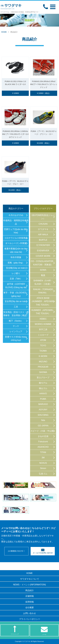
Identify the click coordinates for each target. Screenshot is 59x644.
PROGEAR (43, 367)
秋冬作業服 (16, 257)
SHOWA (43, 372)
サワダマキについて (30, 579)
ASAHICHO (43, 447)
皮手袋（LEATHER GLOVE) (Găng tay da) (16, 286)
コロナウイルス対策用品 (16, 238)
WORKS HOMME (43, 324)
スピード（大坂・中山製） (43, 431)
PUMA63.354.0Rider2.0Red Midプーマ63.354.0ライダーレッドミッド (44, 84)
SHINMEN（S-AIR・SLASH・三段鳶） (43, 282)
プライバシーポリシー (30, 619)
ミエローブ (43, 335)
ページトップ (15, 630)
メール (44, 631)
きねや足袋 (43, 436)
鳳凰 (43, 275)
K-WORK (43, 356)
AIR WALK (43, 235)
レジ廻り (16, 273)
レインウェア (16, 331)
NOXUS (43, 463)
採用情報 (30, 602)
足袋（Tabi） (16, 279)
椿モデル (43, 383)
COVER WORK (43, 256)
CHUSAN (43, 224)
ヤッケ (16, 326)
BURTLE (43, 240)
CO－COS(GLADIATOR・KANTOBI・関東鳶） (43, 263)
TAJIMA (43, 351)
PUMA (43, 399)
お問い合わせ (30, 613)
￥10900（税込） (44, 93)
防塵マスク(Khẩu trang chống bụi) (16, 339)
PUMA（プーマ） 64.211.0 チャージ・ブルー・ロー (15, 183)
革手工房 (43, 329)
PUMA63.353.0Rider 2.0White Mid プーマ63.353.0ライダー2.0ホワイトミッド (15, 134)
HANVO (43, 394)
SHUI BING (43, 415)
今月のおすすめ (16, 215)
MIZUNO (43, 362)
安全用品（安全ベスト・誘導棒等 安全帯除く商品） (16, 314)
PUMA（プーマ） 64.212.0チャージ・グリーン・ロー (44, 133)
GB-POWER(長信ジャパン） (43, 217)
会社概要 (30, 608)
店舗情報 (30, 596)
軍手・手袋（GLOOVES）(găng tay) (16, 294)
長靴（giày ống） (16, 263)
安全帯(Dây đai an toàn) (16, 301)
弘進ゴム (43, 474)
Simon (43, 468)
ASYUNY (43, 410)
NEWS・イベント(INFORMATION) (29, 585)
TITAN (43, 452)
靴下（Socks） (16, 321)
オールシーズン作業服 (16, 243)
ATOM (43, 340)
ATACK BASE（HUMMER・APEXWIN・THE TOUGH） (43, 301)
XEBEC (43, 319)
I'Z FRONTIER (43, 245)
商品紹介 (30, 590)
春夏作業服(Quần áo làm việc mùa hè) (16, 250)
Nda (43, 420)
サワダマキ (43, 229)
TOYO (43, 346)
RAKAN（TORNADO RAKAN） (43, 291)
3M (43, 458)
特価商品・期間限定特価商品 (16, 222)
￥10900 (15, 93)
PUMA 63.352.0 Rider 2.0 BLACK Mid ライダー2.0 (15, 83)
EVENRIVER (43, 251)
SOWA (43, 270)
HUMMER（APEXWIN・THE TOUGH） (43, 312)
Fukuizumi (43, 442)
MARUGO (43, 404)
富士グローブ (43, 377)
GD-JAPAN (43, 426)
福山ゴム (43, 388)
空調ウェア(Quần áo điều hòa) (16, 231)
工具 (16, 307)
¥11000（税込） (44, 143)
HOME (4, 32)
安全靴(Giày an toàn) (16, 268)
